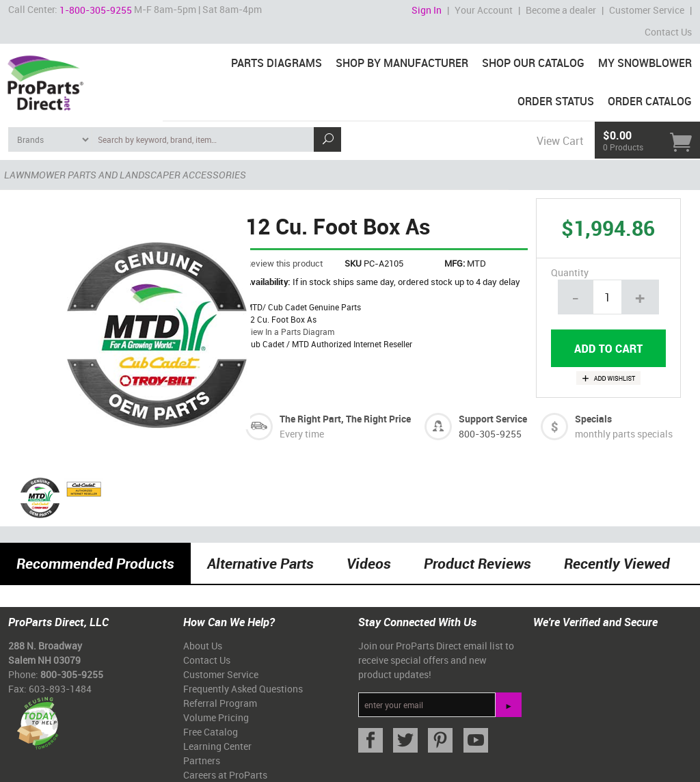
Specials (593, 419)
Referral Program (220, 703)
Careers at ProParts (225, 775)
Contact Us (668, 32)
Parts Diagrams (277, 63)
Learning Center (217, 746)
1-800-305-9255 (96, 10)
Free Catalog (211, 732)
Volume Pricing (216, 717)
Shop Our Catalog (533, 63)
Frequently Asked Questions (243, 689)
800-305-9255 (490, 434)
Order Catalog (650, 101)
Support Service (493, 419)
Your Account (484, 10)
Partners (202, 760)
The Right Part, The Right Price (345, 419)
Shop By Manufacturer (402, 63)
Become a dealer (561, 10)
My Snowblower (645, 63)
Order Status (556, 101)
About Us (203, 646)
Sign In (427, 10)
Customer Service (647, 10)
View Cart (560, 141)
